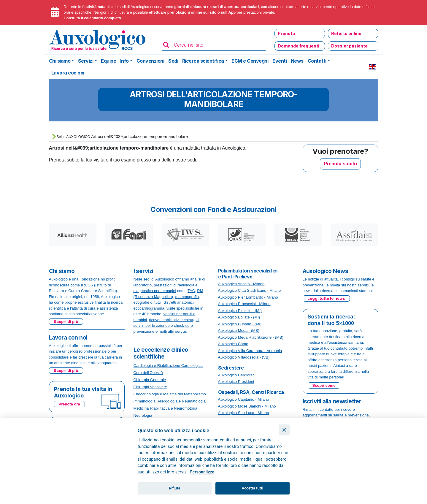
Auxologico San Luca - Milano (244, 413)
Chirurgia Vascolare (150, 387)
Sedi (173, 61)
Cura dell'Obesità (148, 373)
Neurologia (143, 415)
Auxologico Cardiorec (236, 375)
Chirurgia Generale (150, 380)
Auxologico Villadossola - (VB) (244, 357)
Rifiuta (174, 488)
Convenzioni (150, 61)
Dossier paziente (349, 46)
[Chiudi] (284, 430)
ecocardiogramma (149, 308)
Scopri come (324, 385)
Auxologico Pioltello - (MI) (240, 311)
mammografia (187, 297)
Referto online (346, 33)
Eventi (280, 61)
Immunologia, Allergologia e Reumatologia (170, 401)
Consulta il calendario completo (92, 18)
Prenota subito (340, 164)
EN (372, 67)
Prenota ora (69, 404)
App (232, 12)
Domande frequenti (299, 46)
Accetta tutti (253, 488)
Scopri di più (66, 321)
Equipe (108, 61)
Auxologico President (236, 382)
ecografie (141, 302)
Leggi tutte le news (326, 298)
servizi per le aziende (152, 325)
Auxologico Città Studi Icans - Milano (250, 290)
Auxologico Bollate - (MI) (239, 317)
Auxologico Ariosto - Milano (241, 284)
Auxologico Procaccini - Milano (244, 304)
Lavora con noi (68, 73)
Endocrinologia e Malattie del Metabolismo (170, 394)
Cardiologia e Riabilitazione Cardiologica (168, 366)
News (297, 61)
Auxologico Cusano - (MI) (240, 324)
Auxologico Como (233, 344)
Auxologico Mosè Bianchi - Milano (247, 406)
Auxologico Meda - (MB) (239, 331)
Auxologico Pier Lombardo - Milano (248, 297)
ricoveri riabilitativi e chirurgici (174, 320)
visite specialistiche (183, 308)
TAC (191, 291)
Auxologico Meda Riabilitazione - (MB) (251, 337)
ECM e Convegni (250, 61)
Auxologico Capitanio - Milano (244, 399)
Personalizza (202, 472)
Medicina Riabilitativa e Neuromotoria (165, 408)
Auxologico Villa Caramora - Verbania (250, 351)
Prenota (286, 33)
